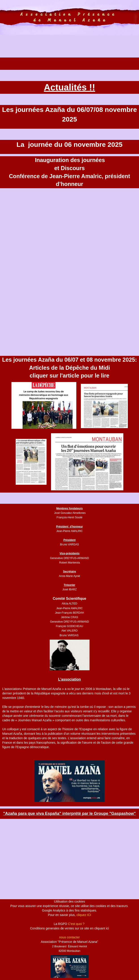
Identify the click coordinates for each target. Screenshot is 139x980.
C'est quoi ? (76, 924)
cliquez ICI (84, 915)
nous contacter (70, 937)
